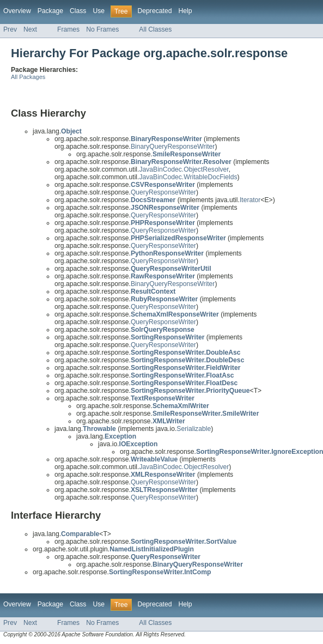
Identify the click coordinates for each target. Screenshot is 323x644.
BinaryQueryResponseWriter (173, 147)
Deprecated (155, 11)
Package (50, 11)
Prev (10, 29)
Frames (68, 29)
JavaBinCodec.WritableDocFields (188, 177)
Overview (17, 11)
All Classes (155, 29)
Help (185, 11)
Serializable (194, 429)
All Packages (28, 77)
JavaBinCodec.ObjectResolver (184, 169)
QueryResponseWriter (163, 192)
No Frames (102, 29)
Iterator (250, 200)
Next (30, 29)
